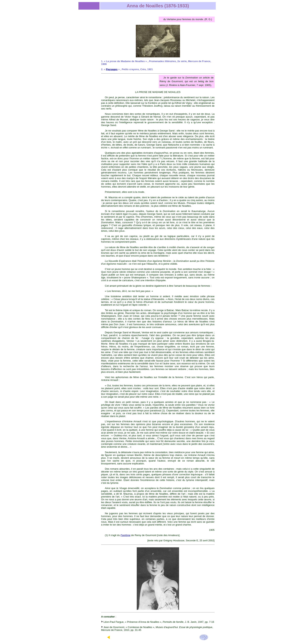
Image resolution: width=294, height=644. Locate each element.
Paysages (112, 69)
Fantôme (126, 535)
